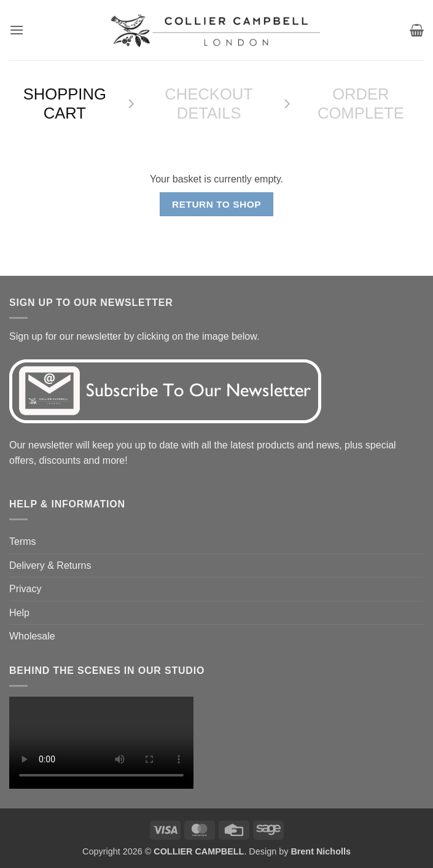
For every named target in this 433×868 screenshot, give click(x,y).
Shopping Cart (65, 104)
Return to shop (216, 204)
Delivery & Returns (50, 565)
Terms (23, 542)
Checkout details (209, 104)
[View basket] (417, 30)
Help (19, 613)
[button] (17, 30)
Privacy (25, 589)
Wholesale (32, 636)
